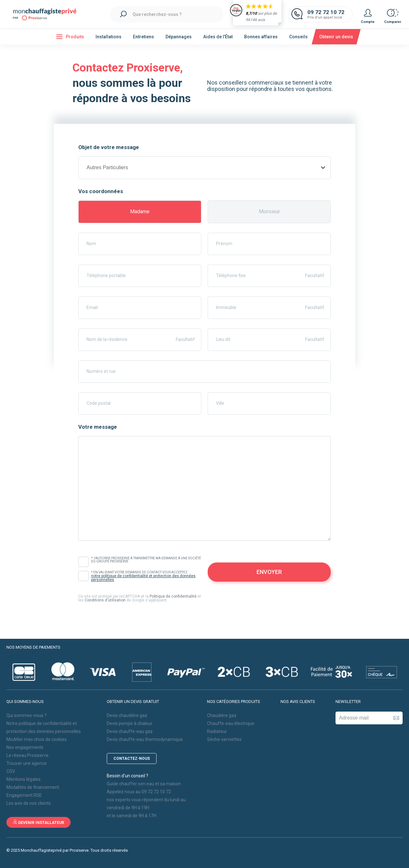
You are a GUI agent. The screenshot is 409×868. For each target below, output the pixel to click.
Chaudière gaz (222, 715)
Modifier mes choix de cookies (37, 739)
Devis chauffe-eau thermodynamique (145, 739)
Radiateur (217, 731)
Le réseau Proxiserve (27, 755)
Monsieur (269, 211)
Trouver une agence (27, 763)
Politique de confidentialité (173, 596)
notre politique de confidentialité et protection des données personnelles (143, 578)
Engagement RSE (24, 795)
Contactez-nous (132, 759)
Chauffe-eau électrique (231, 723)
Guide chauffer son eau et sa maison (144, 784)
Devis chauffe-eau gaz (130, 731)
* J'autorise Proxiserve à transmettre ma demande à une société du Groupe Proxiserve (146, 560)
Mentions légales (23, 779)
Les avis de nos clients (29, 803)
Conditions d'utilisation (105, 600)
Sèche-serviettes (224, 739)
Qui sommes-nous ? (27, 715)
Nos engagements (25, 747)
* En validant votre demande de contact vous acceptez (146, 576)
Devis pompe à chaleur (130, 723)
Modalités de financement (33, 787)
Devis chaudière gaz (127, 715)
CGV (11, 771)
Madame (140, 211)
